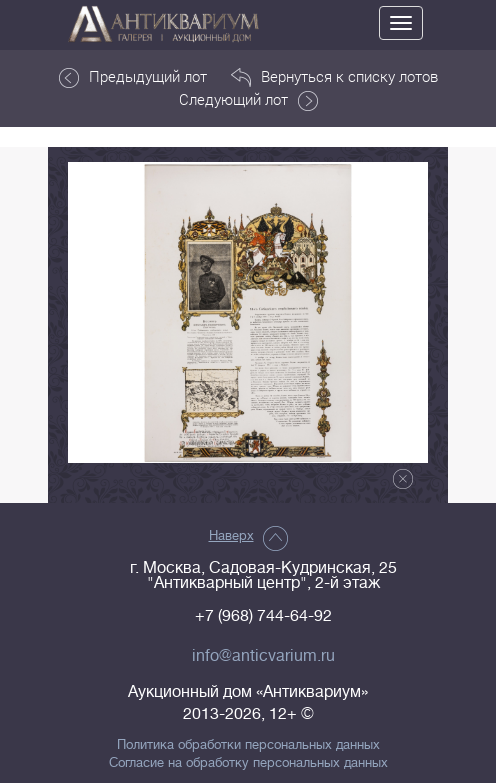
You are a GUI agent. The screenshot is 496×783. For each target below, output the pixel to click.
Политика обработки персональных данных (248, 745)
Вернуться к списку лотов (334, 77)
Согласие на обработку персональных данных (248, 763)
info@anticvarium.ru (263, 656)
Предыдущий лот (133, 77)
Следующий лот (248, 100)
